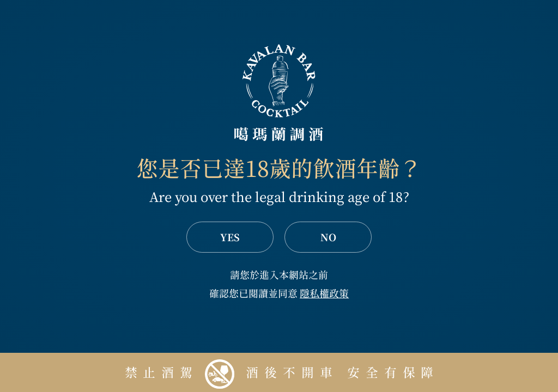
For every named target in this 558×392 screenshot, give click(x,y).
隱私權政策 (324, 293)
